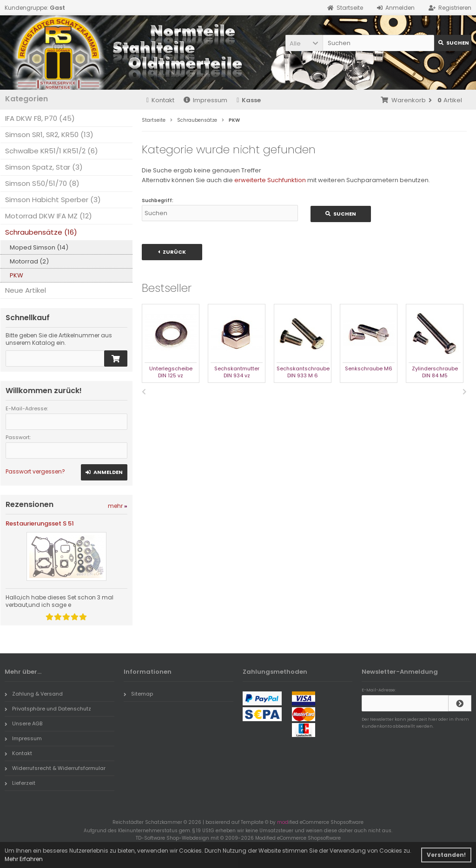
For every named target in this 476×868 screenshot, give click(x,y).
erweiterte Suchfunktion (270, 180)
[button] (304, 43)
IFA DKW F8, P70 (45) (40, 118)
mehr (118, 506)
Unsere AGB (23, 723)
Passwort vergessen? (35, 471)
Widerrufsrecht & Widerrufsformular (55, 768)
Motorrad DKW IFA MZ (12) (49, 216)
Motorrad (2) (29, 261)
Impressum (205, 100)
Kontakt (160, 100)
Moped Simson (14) (39, 247)
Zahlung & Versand (34, 694)
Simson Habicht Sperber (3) (53, 200)
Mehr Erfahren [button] (24, 859)
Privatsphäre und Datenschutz (48, 709)
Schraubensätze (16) (41, 232)
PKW (17, 275)
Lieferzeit (20, 783)
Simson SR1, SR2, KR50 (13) (49, 135)
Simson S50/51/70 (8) (42, 183)
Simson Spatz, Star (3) (44, 167)
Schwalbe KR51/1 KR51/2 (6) (52, 151)
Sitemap (138, 694)
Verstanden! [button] (446, 855)
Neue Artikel (26, 290)
